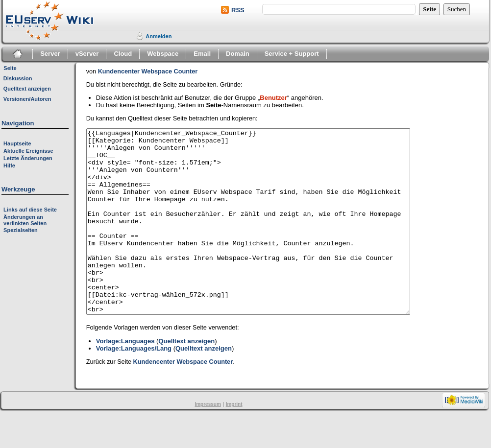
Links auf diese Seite (30, 210)
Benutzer (273, 98)
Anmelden (159, 36)
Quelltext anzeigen (186, 378)
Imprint (234, 441)
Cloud (123, 54)
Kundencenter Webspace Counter (148, 71)
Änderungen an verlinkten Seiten (25, 220)
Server (50, 54)
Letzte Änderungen (28, 158)
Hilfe (9, 165)
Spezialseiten (21, 230)
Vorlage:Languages (125, 378)
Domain (238, 54)
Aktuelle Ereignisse (28, 151)
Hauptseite (17, 143)
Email (202, 54)
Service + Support (292, 54)
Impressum (208, 441)
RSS (238, 10)
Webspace (163, 54)
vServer (87, 54)
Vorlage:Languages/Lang (134, 385)
